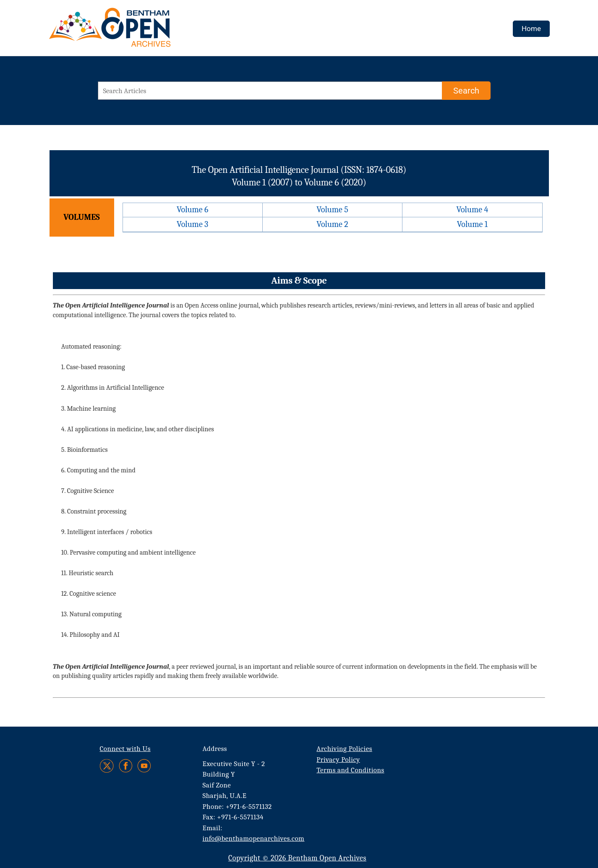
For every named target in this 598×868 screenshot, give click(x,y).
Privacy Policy (338, 760)
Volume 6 (192, 210)
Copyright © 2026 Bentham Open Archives (297, 858)
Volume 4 (472, 210)
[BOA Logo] (134, 31)
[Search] (466, 91)
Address (215, 749)
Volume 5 (332, 210)
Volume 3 (192, 224)
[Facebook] (126, 766)
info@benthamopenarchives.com (254, 838)
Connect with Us (125, 749)
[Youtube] (144, 766)
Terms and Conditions (350, 770)
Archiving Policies (344, 749)
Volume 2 (332, 224)
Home (531, 29)
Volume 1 (472, 224)
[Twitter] (107, 766)
